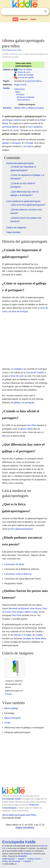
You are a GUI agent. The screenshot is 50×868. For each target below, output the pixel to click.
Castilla (39, 635)
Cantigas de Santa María (34, 638)
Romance (20, 95)
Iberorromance (23, 100)
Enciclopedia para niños (12, 50)
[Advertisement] (25, 30)
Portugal (29, 143)
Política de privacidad (11, 861)
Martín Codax (32, 612)
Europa (8, 694)
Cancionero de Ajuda (14, 564)
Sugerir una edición (25, 828)
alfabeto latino (20, 108)
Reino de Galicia (25, 70)
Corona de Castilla (26, 77)
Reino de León (24, 72)
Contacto (27, 861)
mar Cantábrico (35, 127)
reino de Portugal (19, 311)
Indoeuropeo (19, 89)
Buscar (45, 11)
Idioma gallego (11, 708)
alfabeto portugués (36, 108)
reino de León (17, 376)
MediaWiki (22, 856)
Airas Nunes (36, 608)
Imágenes (24, 19)
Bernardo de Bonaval (19, 608)
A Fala (7, 723)
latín (4, 436)
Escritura (7, 108)
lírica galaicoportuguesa (21, 529)
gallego (6, 143)
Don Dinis (32, 425)
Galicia (30, 146)
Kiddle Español (8, 859)
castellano (18, 369)
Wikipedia (28, 854)
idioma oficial (26, 429)
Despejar (40, 11)
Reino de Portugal (26, 75)
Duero (16, 130)
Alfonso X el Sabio (23, 635)
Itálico (18, 92)
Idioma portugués (13, 718)
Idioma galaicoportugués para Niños (19, 815)
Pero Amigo (17, 612)
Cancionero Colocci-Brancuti (18, 574)
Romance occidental (25, 97)
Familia (6, 88)
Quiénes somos (34, 859)
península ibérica (34, 81)
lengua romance (14, 120)
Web (15, 19)
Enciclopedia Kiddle (11, 799)
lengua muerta (20, 85)
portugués (16, 143)
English (33, 19)
